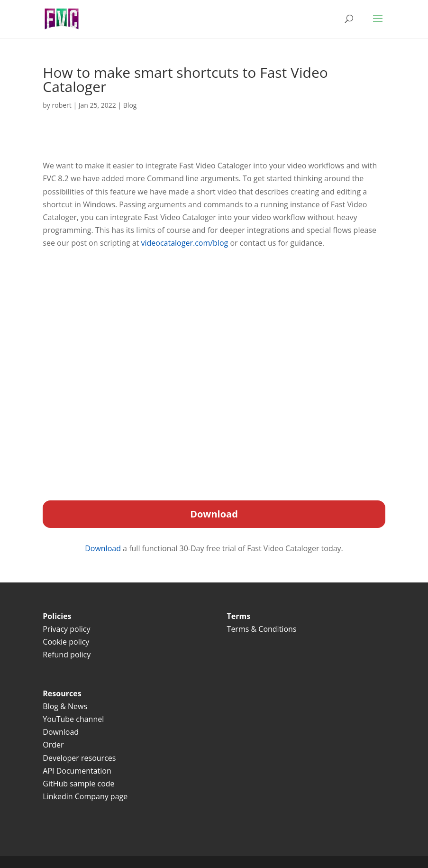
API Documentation (77, 771)
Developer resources (79, 758)
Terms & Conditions (263, 629)
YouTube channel (73, 719)
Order (53, 745)
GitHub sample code (78, 784)
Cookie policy (66, 642)
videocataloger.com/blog (184, 243)
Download (104, 548)
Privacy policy (66, 629)
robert (62, 105)
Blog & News (65, 706)
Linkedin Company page (85, 796)
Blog (130, 105)
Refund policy (67, 655)
